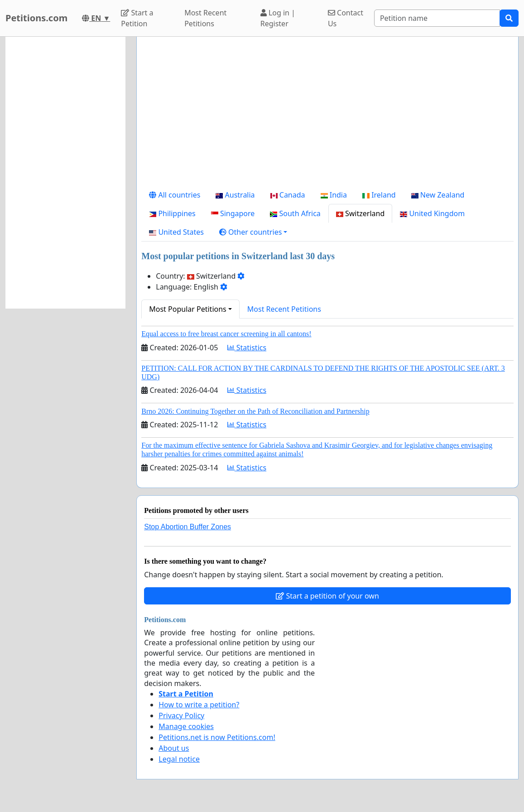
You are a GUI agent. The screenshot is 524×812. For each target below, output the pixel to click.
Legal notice (179, 759)
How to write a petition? (199, 705)
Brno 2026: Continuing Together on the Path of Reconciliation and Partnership (255, 411)
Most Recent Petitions (205, 18)
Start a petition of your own (327, 596)
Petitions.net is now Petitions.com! (217, 737)
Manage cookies (186, 726)
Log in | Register (278, 18)
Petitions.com (36, 18)
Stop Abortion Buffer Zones (187, 527)
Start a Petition (137, 18)
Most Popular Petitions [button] (188, 309)
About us (174, 748)
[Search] (437, 18)
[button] (253, 232)
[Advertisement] (327, 115)
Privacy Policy (181, 715)
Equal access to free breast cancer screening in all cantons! (226, 334)
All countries (175, 195)
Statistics (247, 348)
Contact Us (346, 18)
